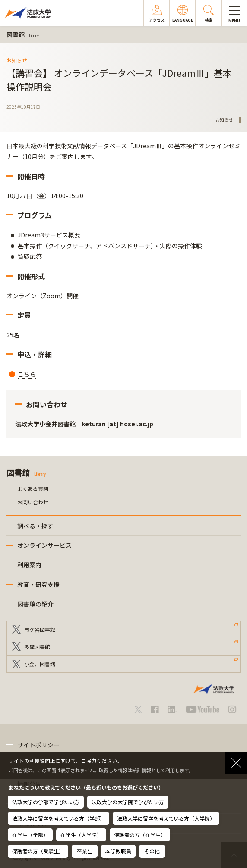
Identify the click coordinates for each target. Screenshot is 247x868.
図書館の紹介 (35, 604)
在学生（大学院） (81, 835)
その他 (152, 851)
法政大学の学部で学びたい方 (46, 802)
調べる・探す (35, 526)
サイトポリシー (38, 745)
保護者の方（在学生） (140, 835)
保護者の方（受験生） (38, 851)
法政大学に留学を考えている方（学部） (59, 818)
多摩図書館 (37, 647)
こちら (27, 374)
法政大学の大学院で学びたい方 (128, 802)
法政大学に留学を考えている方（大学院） (166, 818)
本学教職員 (118, 851)
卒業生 (85, 851)
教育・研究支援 (38, 584)
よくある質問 (33, 489)
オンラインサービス (44, 545)
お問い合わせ (33, 502)
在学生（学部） (30, 835)
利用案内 (29, 565)
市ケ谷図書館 (40, 629)
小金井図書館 (40, 664)
